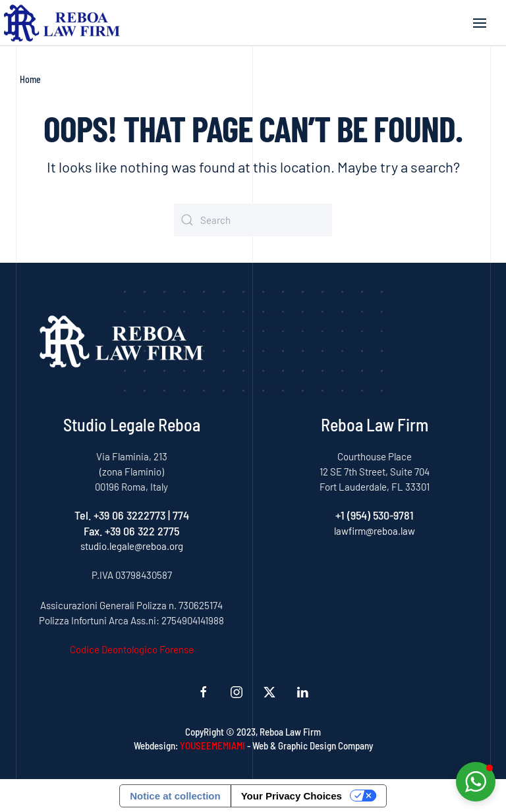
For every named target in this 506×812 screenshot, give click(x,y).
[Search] (253, 220)
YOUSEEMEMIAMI (212, 745)
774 (181, 515)
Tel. (84, 515)
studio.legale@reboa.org (132, 546)
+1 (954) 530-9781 (375, 515)
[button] (480, 23)
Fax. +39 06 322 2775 (131, 531)
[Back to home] (62, 23)
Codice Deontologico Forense (132, 649)
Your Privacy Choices (292, 796)
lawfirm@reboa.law (375, 531)
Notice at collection (175, 796)
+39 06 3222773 (129, 515)
